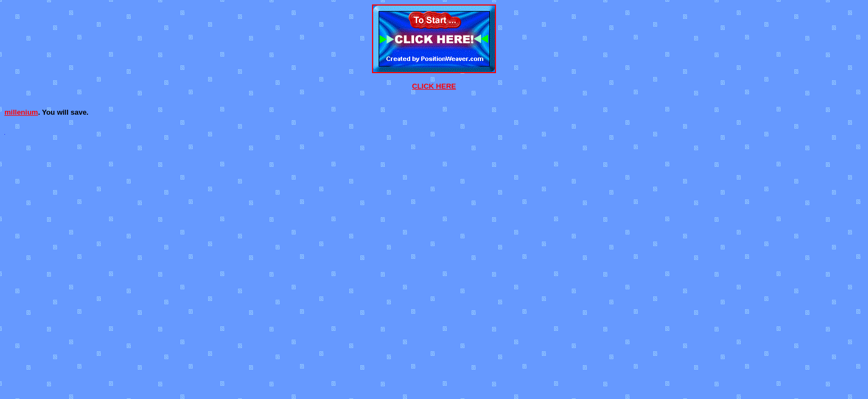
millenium (21, 112)
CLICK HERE (434, 86)
